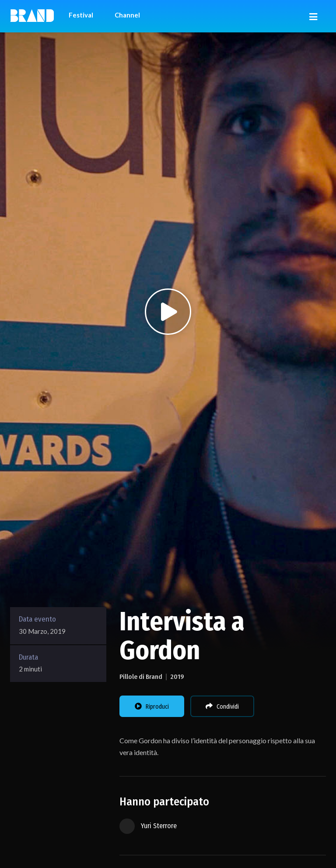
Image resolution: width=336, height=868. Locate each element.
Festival (81, 15)
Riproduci (152, 706)
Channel (127, 15)
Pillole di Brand (141, 677)
